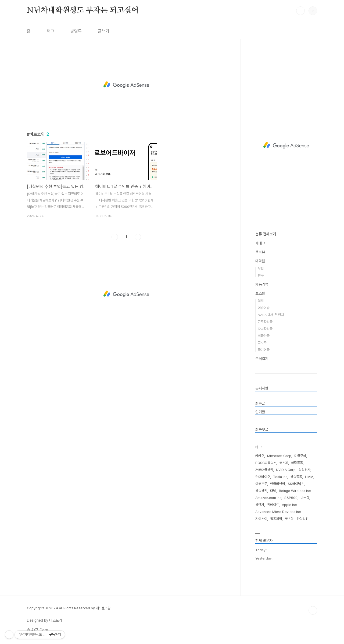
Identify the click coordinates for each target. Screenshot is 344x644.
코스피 (284, 463)
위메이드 (273, 505)
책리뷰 (260, 252)
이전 (115, 237)
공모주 (262, 343)
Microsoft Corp (279, 456)
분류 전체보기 (266, 234)
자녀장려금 (265, 329)
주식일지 (262, 359)
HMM (309, 477)
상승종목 (296, 477)
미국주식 (300, 456)
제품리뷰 (262, 284)
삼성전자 (304, 470)
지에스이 (261, 519)
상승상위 (261, 491)
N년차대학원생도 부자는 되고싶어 (83, 10)
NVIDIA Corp (286, 470)
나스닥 (305, 498)
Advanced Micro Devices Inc (278, 512)
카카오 (260, 456)
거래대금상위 (264, 470)
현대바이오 (263, 477)
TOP (313, 610)
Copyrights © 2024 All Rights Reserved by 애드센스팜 (69, 608)
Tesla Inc (280, 477)
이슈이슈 (264, 308)
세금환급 (264, 336)
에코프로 (261, 484)
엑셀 (261, 301)
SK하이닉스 (296, 484)
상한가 (260, 505)
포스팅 (260, 293)
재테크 (260, 243)
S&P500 (291, 498)
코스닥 (289, 519)
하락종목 (297, 463)
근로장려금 (265, 322)
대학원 (260, 261)
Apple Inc (289, 505)
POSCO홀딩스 (266, 463)
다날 (273, 491)
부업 (261, 269)
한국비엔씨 (277, 484)
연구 (261, 276)
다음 (138, 237)
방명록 (76, 31)
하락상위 (303, 519)
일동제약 (276, 519)
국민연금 (264, 350)
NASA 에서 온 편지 (271, 315)
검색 (300, 11)
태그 (51, 31)
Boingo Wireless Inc (295, 491)
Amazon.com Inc (268, 498)
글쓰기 (103, 31)
